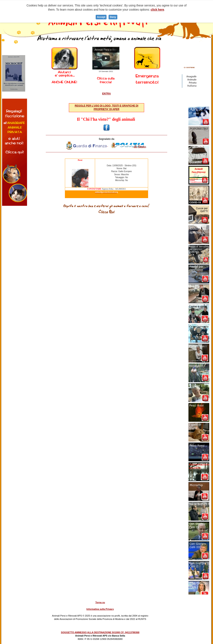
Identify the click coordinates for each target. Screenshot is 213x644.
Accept (101, 17)
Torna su (100, 602)
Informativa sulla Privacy (100, 609)
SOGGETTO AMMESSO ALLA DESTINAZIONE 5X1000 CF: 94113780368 (100, 632)
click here (157, 10)
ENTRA (106, 94)
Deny (113, 17)
